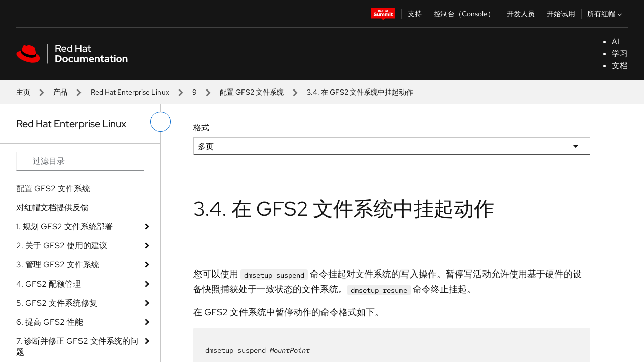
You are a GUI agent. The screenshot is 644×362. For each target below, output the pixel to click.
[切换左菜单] (160, 122)
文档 (620, 66)
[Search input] (80, 161)
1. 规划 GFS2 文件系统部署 (64, 227)
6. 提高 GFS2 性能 (50, 322)
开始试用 (561, 14)
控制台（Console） (464, 14)
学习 (620, 54)
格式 (201, 127)
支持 (415, 14)
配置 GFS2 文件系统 (252, 92)
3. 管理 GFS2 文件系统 (58, 265)
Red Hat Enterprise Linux (130, 92)
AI (616, 41)
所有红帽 (606, 14)
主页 (23, 92)
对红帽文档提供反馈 (52, 207)
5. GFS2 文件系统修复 (57, 303)
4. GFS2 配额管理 (49, 284)
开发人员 (521, 14)
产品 (60, 92)
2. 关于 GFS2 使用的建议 (62, 246)
